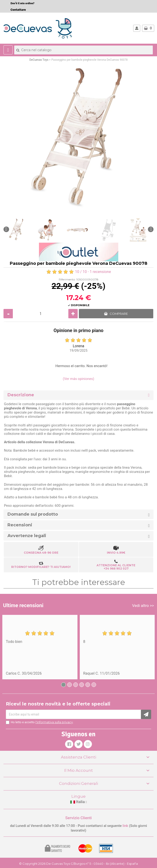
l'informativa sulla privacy (54, 722)
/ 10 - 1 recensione (79, 272)
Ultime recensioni (23, 605)
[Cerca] (84, 50)
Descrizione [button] (21, 395)
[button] (6, 229)
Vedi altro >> (143, 606)
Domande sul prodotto (33, 514)
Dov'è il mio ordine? (22, 3)
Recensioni (20, 525)
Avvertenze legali (27, 536)
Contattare (18, 10)
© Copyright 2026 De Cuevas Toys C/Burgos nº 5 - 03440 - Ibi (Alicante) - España (78, 864)
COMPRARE (119, 314)
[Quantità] (41, 314)
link (126, 826)
